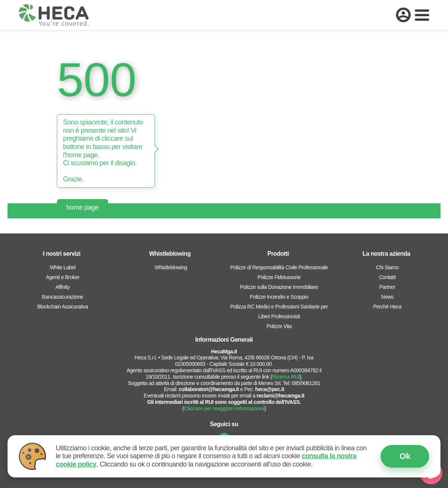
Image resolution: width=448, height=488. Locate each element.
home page (83, 207)
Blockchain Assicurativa (63, 307)
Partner (387, 287)
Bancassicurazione (63, 297)
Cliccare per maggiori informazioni (224, 408)
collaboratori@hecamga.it (209, 389)
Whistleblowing (171, 267)
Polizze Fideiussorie (279, 277)
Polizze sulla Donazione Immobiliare (279, 287)
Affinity (63, 287)
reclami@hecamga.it (281, 396)
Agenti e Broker (63, 277)
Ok (405, 456)
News (387, 297)
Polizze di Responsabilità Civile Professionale (279, 267)
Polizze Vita (279, 326)
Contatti (387, 277)
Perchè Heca (387, 307)
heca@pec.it (270, 389)
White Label (63, 267)
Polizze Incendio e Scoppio (279, 297)
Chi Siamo (387, 267)
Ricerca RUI (286, 377)
